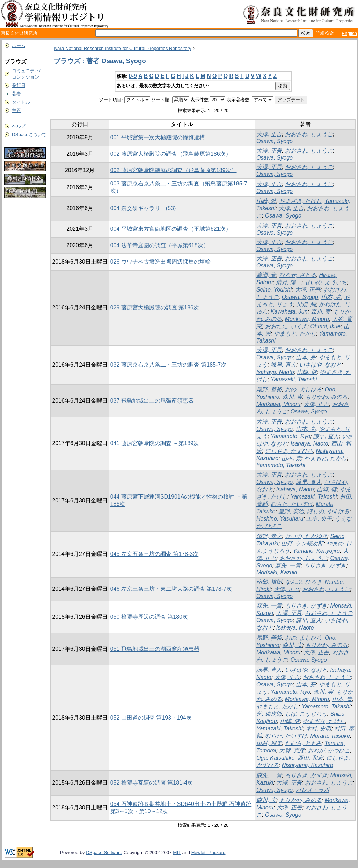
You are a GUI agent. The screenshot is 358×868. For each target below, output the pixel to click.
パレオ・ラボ (313, 790)
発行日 (19, 85)
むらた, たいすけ (292, 504)
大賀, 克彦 (292, 751)
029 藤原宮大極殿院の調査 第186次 (155, 307)
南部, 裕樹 (269, 582)
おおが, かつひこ (329, 751)
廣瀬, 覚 (266, 275)
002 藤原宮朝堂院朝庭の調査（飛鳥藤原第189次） (174, 170)
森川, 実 (321, 312)
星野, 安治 (291, 511)
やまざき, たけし (301, 201)
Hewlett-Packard (209, 852)
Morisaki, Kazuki (277, 572)
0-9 (133, 76)
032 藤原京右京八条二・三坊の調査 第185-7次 (169, 365)
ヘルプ (19, 126)
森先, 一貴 (288, 565)
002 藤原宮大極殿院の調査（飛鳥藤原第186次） (171, 154)
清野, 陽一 (289, 282)
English (349, 33)
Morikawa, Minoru (307, 319)
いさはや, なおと (320, 365)
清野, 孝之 (269, 536)
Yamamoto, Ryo (291, 436)
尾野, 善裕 (269, 389)
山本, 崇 (291, 458)
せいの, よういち (326, 282)
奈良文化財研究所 (19, 33)
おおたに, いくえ (286, 326)
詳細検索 (325, 33)
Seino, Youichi (274, 290)
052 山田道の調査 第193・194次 (151, 718)
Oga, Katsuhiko (275, 758)
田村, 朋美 (269, 743)
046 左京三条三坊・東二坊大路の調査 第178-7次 (171, 589)
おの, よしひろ (303, 389)
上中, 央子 (319, 519)
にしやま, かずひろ (289, 451)
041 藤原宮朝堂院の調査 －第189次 (155, 443)
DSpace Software (104, 852)
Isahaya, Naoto (275, 372)
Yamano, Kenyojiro (316, 551)
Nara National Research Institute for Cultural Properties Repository (122, 48)
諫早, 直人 (283, 365)
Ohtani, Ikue (326, 326)
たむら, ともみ (303, 743)
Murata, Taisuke (330, 736)
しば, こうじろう (306, 714)
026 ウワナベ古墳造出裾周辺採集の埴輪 (160, 262)
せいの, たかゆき (306, 536)
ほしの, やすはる (328, 511)
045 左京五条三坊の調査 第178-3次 (155, 554)
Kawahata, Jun (289, 312)
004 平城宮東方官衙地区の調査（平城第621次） (171, 229)
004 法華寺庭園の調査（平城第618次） (160, 245)
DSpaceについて (29, 135)
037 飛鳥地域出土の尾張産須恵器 (152, 401)
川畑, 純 (306, 304)
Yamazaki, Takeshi (294, 379)
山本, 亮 (331, 297)
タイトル (21, 102)
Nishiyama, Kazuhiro (308, 765)
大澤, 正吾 (269, 134)
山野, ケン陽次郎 (302, 543)
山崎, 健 (266, 201)
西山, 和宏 (310, 758)
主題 (16, 111)
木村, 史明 (318, 729)
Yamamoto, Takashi (281, 465)
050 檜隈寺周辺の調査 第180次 (149, 617)
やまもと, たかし (295, 334)
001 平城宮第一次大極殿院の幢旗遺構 (158, 137)
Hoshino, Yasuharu (280, 519)
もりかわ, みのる (326, 397)
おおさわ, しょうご (309, 134)
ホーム (19, 46)
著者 (16, 94)
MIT (177, 852)
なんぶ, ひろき (303, 582)
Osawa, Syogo (275, 141)
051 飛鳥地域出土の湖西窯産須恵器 (155, 649)
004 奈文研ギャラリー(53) (143, 208)
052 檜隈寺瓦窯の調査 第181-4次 (152, 783)
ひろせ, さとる (298, 275)
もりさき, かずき (325, 565)
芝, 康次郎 (269, 714)
